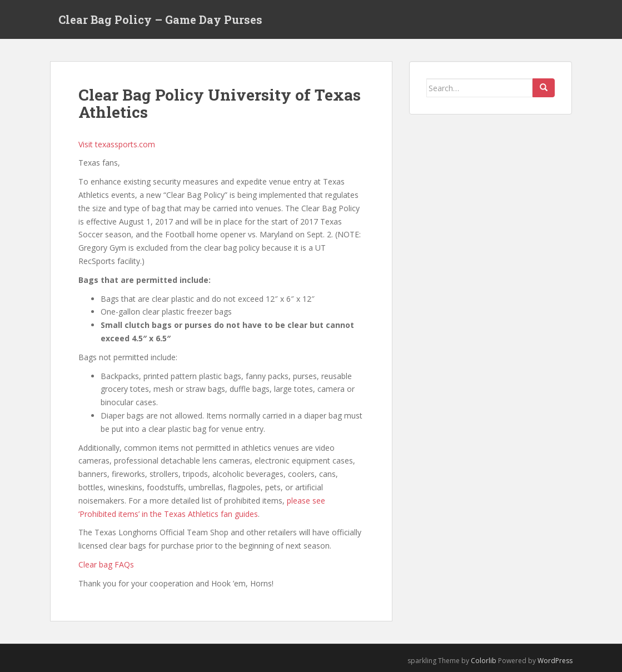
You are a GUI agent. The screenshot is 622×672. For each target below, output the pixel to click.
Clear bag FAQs (106, 564)
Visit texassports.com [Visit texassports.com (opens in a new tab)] (117, 144)
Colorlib (484, 661)
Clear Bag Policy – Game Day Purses (160, 19)
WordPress (555, 661)
